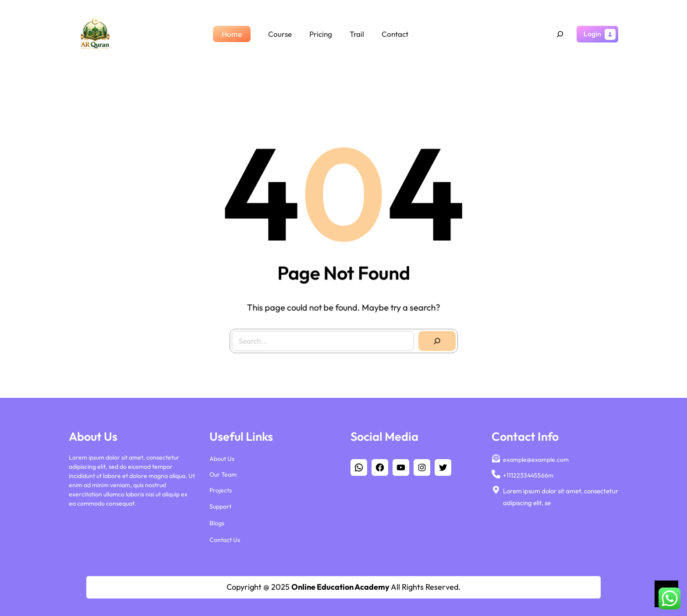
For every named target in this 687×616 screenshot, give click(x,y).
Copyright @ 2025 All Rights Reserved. (343, 587)
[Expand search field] (560, 34)
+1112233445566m (528, 473)
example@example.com (536, 457)
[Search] (434, 338)
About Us (222, 457)
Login (592, 34)
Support (220, 504)
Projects (221, 489)
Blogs (217, 521)
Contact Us (225, 538)
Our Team (223, 472)
